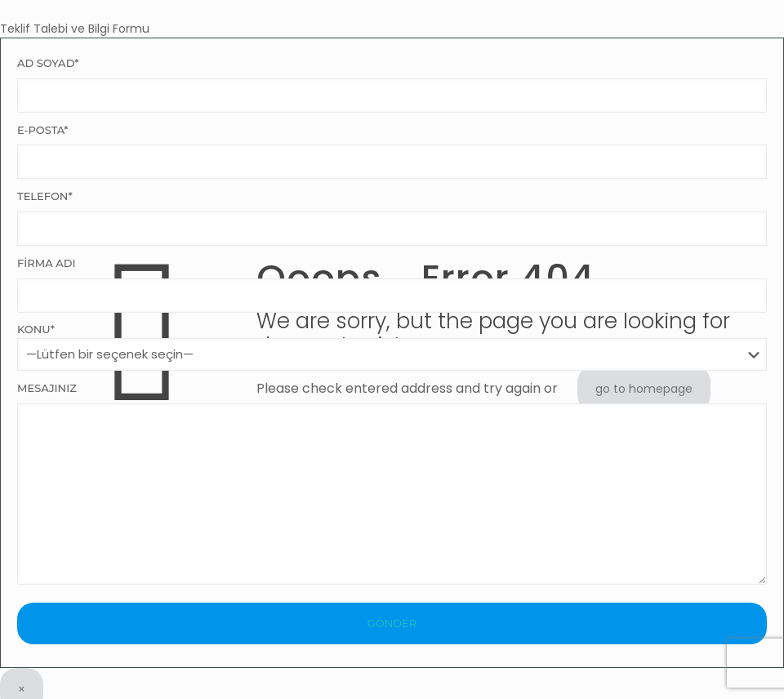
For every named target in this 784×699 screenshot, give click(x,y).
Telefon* (392, 218)
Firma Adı (392, 285)
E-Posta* (392, 151)
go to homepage (644, 389)
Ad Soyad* (392, 85)
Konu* (392, 347)
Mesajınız (392, 483)
